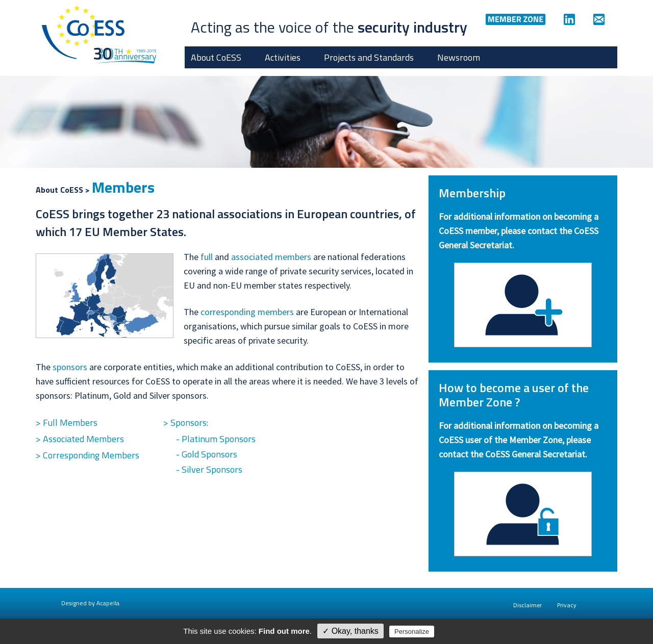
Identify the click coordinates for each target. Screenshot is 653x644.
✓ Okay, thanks (350, 631)
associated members (271, 257)
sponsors (70, 367)
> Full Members (67, 422)
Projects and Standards (369, 57)
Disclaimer (528, 605)
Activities (283, 57)
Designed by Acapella (90, 603)
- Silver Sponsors (209, 469)
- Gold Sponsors (207, 454)
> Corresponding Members (87, 455)
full (207, 257)
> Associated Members (80, 439)
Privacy (567, 605)
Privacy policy (458, 631)
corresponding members (247, 312)
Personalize (412, 632)
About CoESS (216, 57)
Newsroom (459, 57)
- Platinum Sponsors (216, 439)
